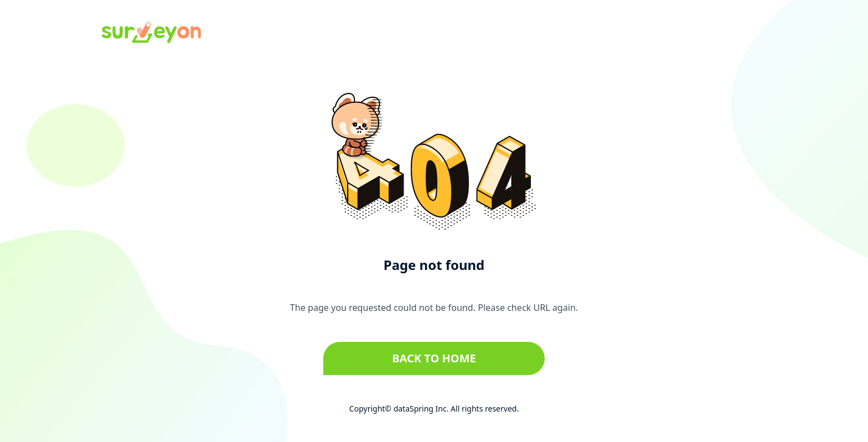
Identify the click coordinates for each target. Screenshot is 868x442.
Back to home (434, 358)
